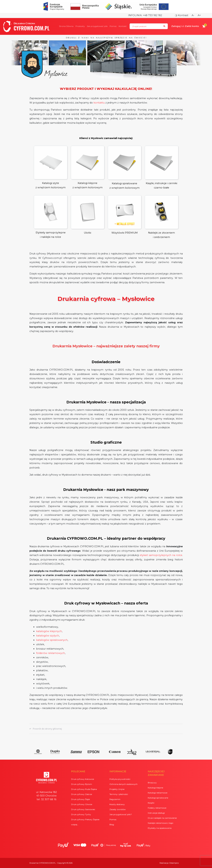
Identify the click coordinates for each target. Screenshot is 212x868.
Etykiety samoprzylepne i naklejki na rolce (51, 217)
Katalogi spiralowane (158, 798)
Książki (151, 803)
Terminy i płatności (119, 794)
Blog (112, 824)
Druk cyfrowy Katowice (83, 779)
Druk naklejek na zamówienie (162, 818)
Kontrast (182, 15)
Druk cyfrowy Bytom (82, 784)
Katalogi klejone (155, 788)
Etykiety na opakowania (160, 828)
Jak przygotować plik (97, 26)
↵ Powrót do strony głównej (46, 729)
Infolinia (135, 15)
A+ (199, 15)
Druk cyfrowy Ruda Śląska (84, 789)
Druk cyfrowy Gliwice (82, 804)
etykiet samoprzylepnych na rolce (161, 555)
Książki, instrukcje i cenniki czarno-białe (162, 167)
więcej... (75, 824)
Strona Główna (66, 26)
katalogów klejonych (49, 631)
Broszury (152, 783)
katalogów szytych (48, 636)
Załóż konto (192, 26)
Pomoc (113, 26)
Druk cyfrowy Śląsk (81, 799)
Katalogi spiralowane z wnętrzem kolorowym (125, 168)
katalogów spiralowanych (52, 640)
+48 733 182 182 (152, 15)
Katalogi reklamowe (158, 793)
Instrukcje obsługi (156, 813)
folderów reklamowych (51, 653)
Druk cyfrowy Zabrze (82, 794)
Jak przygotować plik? (121, 814)
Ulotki (88, 215)
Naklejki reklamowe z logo (160, 823)
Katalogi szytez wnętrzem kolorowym (51, 167)
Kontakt (123, 26)
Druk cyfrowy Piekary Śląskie (85, 819)
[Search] (149, 26)
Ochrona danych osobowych (123, 784)
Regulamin (115, 799)
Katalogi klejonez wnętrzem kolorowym (88, 167)
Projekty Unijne (117, 789)
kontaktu (99, 103)
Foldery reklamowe (157, 808)
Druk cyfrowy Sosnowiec (83, 809)
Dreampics (174, 863)
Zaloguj (176, 26)
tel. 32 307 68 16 (46, 799)
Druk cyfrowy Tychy (81, 814)
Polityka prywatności (120, 779)
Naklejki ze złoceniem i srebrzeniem (162, 217)
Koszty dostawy (117, 804)
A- (193, 15)
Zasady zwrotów (118, 809)
